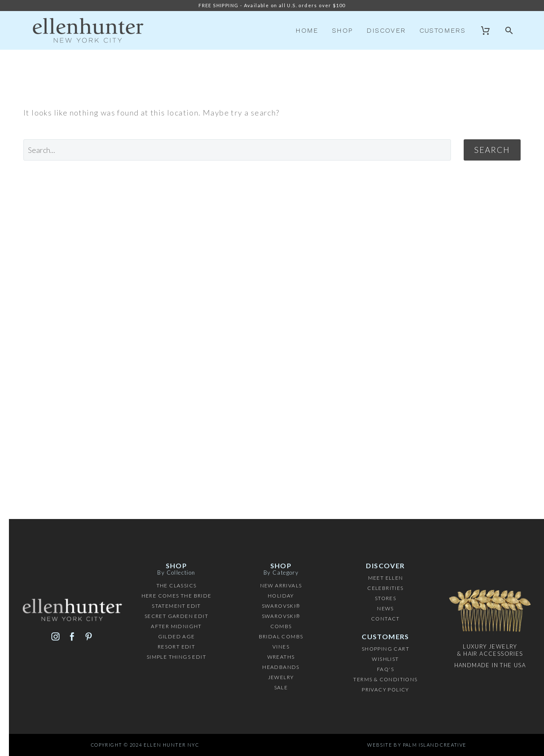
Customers (443, 30)
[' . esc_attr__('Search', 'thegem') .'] (237, 150)
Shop (343, 30)
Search (492, 150)
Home (307, 30)
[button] (509, 31)
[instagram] (55, 636)
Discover (386, 30)
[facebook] (72, 636)
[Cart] (486, 31)
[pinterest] (89, 636)
